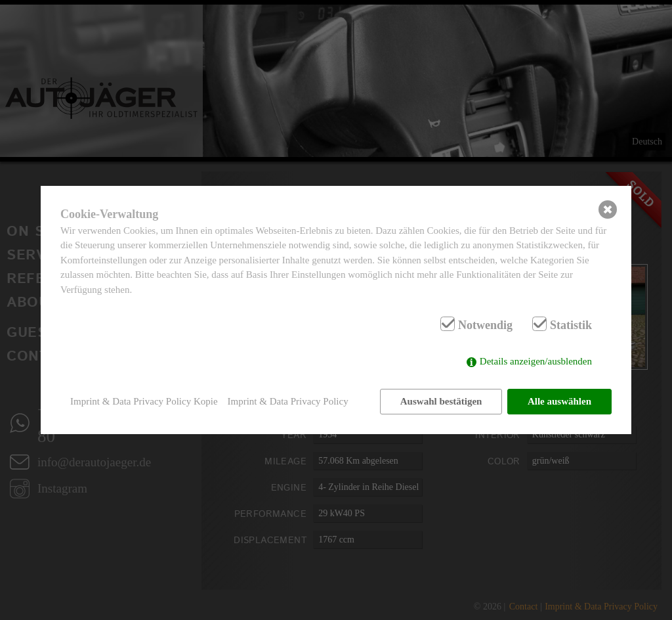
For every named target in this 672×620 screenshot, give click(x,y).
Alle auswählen (559, 401)
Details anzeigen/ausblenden (536, 361)
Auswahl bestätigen (441, 401)
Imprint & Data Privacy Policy (288, 401)
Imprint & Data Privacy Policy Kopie (144, 401)
